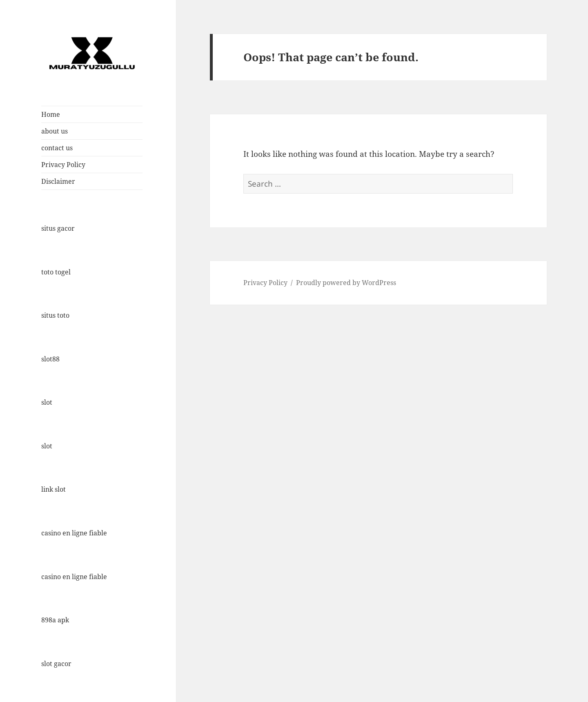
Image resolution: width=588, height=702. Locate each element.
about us (55, 131)
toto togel (56, 272)
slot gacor (56, 664)
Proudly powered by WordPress (346, 283)
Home (51, 114)
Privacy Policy (63, 165)
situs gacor (58, 228)
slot (47, 402)
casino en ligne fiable (74, 533)
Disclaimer (58, 181)
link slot (53, 489)
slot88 (50, 359)
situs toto (55, 315)
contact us (57, 148)
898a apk (55, 620)
